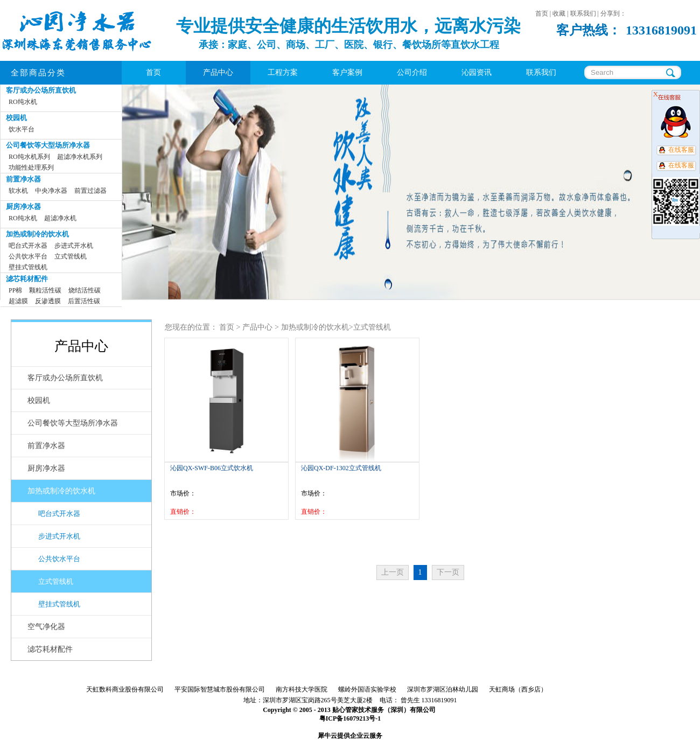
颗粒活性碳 (45, 290)
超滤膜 (18, 301)
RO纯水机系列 (29, 157)
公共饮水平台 (28, 256)
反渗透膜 (48, 301)
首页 (153, 72)
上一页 (393, 572)
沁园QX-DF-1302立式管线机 (341, 468)
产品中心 (257, 327)
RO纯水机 (23, 102)
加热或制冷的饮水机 (37, 234)
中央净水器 (51, 191)
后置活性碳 (84, 301)
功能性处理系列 (31, 167)
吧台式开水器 (28, 246)
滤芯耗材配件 (27, 279)
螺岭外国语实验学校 (367, 689)
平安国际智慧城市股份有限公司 (220, 689)
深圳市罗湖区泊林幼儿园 (443, 689)
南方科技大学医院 (302, 689)
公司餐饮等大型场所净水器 (48, 145)
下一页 (448, 572)
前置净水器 (23, 179)
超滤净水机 (60, 218)
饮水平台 (22, 129)
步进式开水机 (74, 246)
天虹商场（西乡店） (518, 689)
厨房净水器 (23, 207)
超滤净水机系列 (80, 157)
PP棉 (15, 290)
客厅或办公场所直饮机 (41, 90)
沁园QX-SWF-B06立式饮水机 (212, 468)
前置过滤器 (90, 191)
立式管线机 (71, 256)
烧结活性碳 (85, 290)
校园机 (16, 118)
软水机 (18, 191)
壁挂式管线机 (28, 267)
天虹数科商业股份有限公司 (125, 689)
